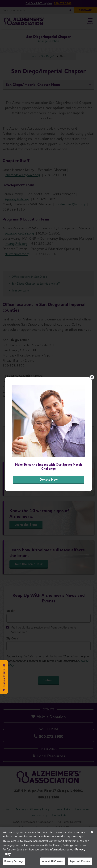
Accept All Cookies (53, 862)
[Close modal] (92, 377)
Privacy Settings (14, 862)
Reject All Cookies (80, 862)
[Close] (92, 832)
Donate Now (49, 479)
